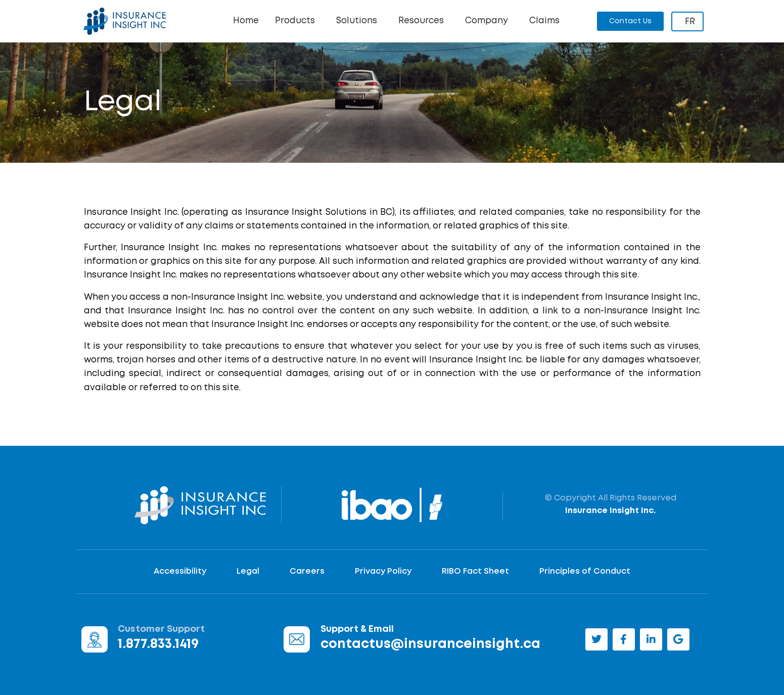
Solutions (359, 21)
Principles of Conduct (585, 571)
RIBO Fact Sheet (475, 571)
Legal (248, 571)
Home (246, 21)
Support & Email (357, 629)
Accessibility (180, 571)
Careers (307, 571)
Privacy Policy (383, 571)
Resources (424, 21)
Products (297, 21)
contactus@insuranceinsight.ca (430, 644)
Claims (544, 21)
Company (489, 21)
